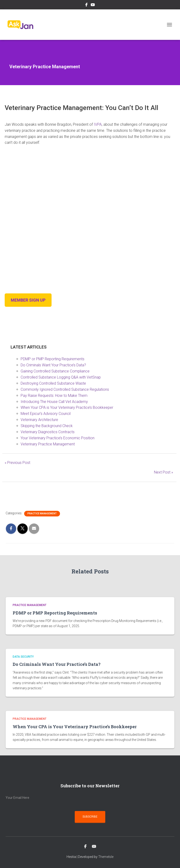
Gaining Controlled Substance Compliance (55, 371)
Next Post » (163, 472)
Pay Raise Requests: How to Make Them (54, 396)
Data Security (23, 657)
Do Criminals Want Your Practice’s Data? (53, 365)
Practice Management (42, 514)
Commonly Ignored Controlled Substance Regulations (65, 389)
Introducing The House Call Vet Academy (54, 402)
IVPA (98, 124)
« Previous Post (17, 463)
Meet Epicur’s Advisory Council (46, 414)
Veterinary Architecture (39, 420)
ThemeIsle (106, 857)
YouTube (93, 5)
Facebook (86, 5)
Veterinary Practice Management (48, 444)
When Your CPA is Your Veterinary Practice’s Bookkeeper (67, 407)
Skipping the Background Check (47, 426)
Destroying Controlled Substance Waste (53, 383)
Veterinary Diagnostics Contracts (48, 432)
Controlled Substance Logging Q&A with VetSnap (61, 377)
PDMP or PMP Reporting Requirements (52, 359)
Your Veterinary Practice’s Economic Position (58, 438)
